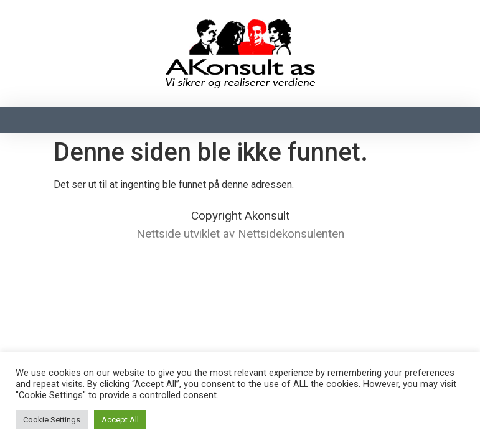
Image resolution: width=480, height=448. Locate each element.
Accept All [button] (120, 420)
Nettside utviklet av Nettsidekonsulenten (240, 234)
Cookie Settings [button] (52, 420)
